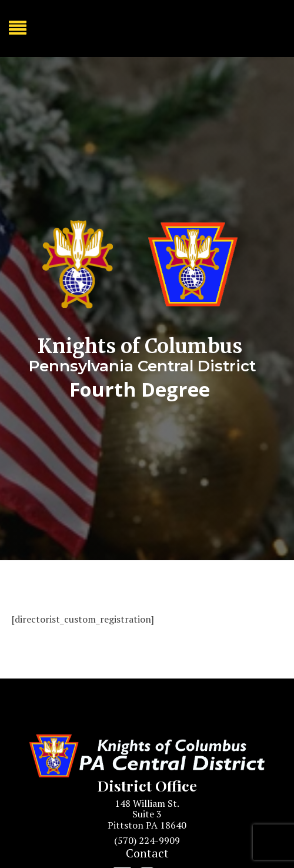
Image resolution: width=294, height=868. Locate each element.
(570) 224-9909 (147, 840)
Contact (147, 853)
